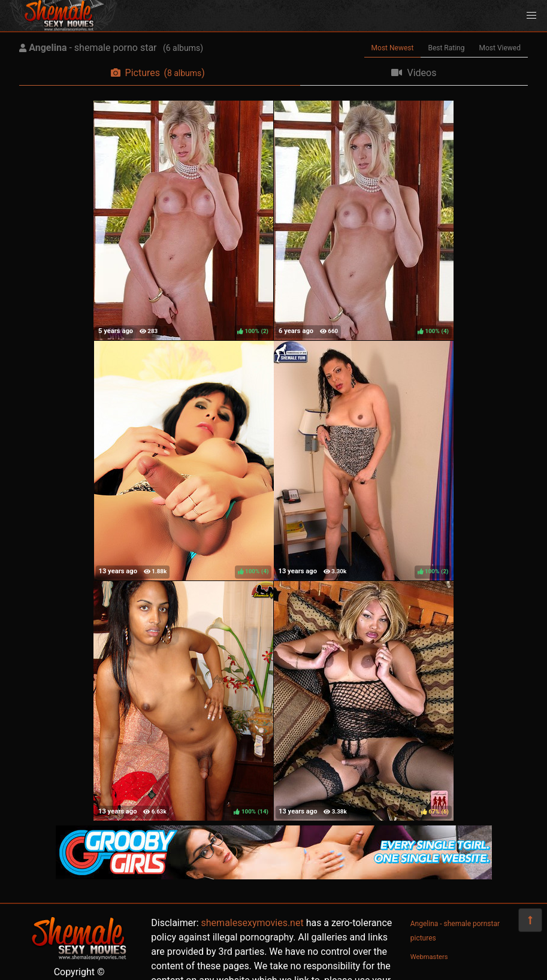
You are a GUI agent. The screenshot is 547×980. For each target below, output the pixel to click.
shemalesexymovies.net (253, 923)
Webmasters (429, 957)
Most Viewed (500, 48)
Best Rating (446, 48)
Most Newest (393, 48)
